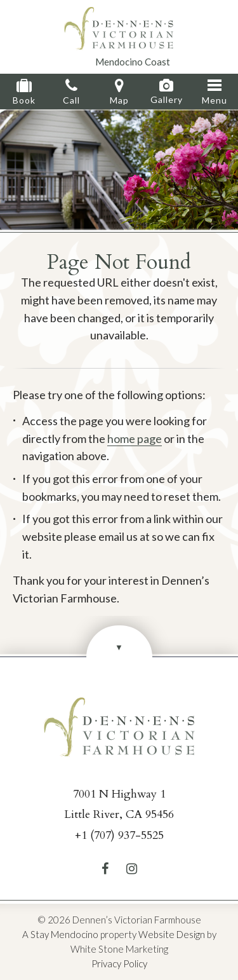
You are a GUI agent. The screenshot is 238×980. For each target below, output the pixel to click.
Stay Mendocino (64, 934)
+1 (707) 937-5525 (119, 835)
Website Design (172, 934)
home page (135, 439)
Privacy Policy (119, 963)
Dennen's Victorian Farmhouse (119, 29)
